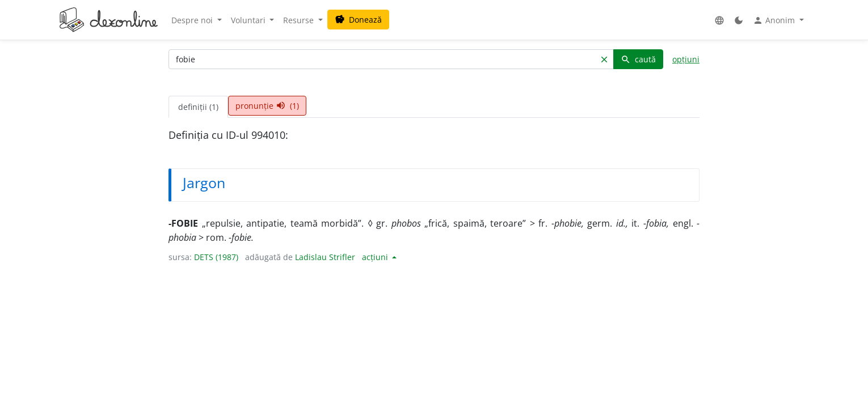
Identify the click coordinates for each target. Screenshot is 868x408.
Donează (358, 20)
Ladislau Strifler (325, 257)
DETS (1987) (216, 257)
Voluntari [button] (249, 20)
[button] (719, 20)
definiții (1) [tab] (198, 107)
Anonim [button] (775, 20)
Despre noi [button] (193, 20)
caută (638, 59)
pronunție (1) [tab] (267, 106)
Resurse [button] (300, 20)
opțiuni (686, 59)
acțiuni (376, 257)
